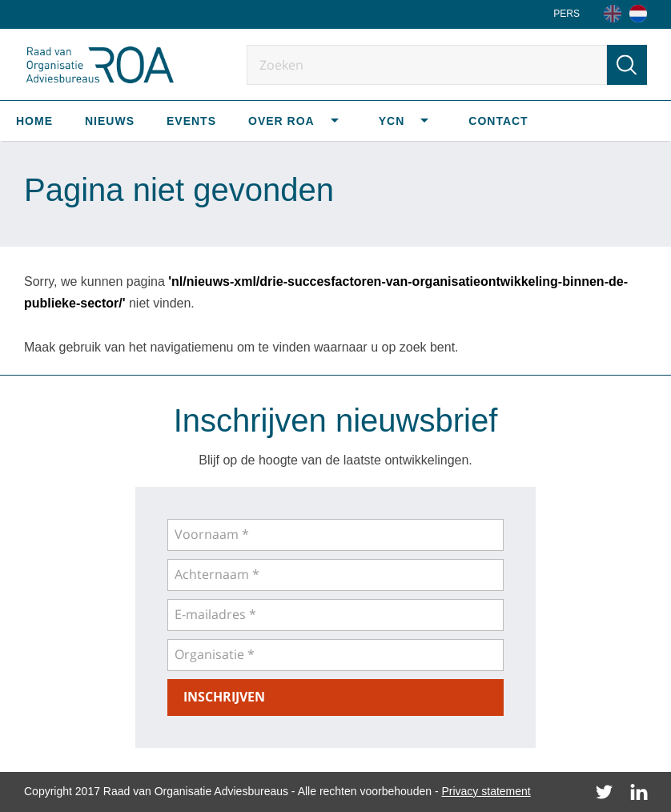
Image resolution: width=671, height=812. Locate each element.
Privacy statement (486, 791)
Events (191, 121)
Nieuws (110, 121)
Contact (498, 121)
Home (34, 121)
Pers (567, 14)
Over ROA (281, 121)
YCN (392, 121)
